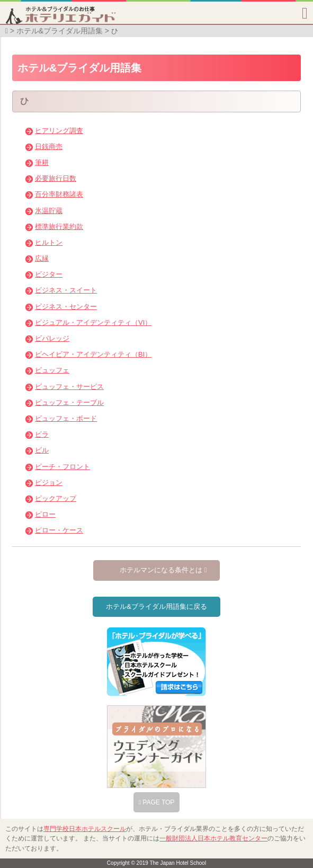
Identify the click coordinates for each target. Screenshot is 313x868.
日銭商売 (49, 147)
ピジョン (49, 482)
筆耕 (42, 162)
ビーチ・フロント (62, 467)
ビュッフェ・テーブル (69, 402)
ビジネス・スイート (66, 290)
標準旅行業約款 (59, 227)
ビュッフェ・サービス (69, 387)
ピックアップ (56, 498)
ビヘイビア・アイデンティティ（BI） (93, 354)
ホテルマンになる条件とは (163, 570)
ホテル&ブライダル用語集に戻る (156, 606)
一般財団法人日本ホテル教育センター (213, 838)
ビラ (42, 434)
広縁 (42, 258)
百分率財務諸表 (59, 194)
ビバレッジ (52, 338)
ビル (42, 450)
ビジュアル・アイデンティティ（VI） (93, 322)
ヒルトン (49, 242)
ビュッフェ (52, 370)
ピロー (45, 514)
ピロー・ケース (59, 530)
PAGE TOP (157, 802)
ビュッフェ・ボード (66, 418)
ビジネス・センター (66, 307)
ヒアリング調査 (59, 131)
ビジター (49, 274)
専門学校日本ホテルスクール (85, 829)
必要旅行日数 (56, 178)
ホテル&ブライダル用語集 (60, 31)
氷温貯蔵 (49, 211)
